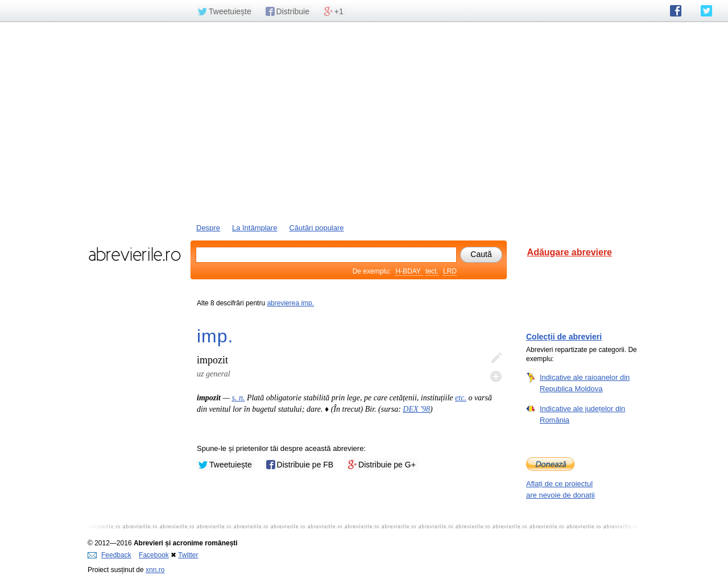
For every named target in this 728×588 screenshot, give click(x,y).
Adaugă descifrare (496, 376)
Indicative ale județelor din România (582, 414)
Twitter (188, 555)
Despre (208, 228)
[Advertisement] (364, 121)
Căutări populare (316, 228)
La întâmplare (255, 228)
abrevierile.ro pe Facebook (676, 11)
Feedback (109, 555)
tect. (432, 271)
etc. (461, 398)
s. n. (238, 398)
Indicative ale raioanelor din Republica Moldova (585, 383)
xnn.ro (155, 570)
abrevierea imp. (290, 303)
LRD (450, 271)
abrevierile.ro (135, 254)
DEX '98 (416, 409)
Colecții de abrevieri (564, 337)
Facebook (154, 555)
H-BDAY (409, 271)
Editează (496, 358)
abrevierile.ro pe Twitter (706, 11)
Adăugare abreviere (570, 252)
